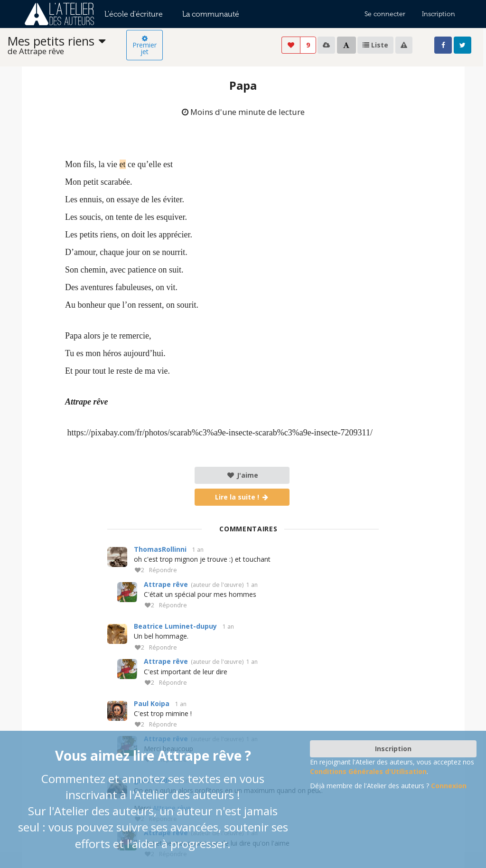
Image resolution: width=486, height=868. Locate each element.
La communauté (211, 14)
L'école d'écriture (134, 14)
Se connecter (385, 14)
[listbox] (67, 45)
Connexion (449, 786)
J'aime (242, 475)
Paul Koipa (152, 703)
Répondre (163, 571)
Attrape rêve (166, 584)
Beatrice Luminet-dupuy (175, 626)
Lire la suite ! (242, 497)
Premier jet (145, 46)
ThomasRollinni (160, 549)
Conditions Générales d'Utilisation (368, 771)
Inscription (439, 14)
